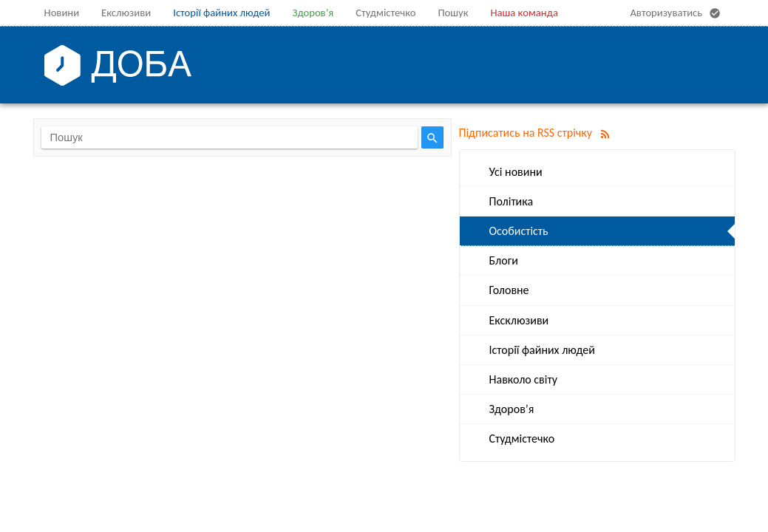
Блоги (504, 260)
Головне (509, 290)
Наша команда (524, 13)
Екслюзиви (126, 13)
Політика (512, 201)
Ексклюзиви (519, 320)
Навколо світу (523, 379)
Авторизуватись (677, 13)
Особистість (519, 231)
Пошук (453, 13)
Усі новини (516, 172)
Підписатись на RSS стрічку (537, 133)
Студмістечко (385, 13)
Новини (62, 13)
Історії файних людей (221, 13)
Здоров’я (313, 13)
